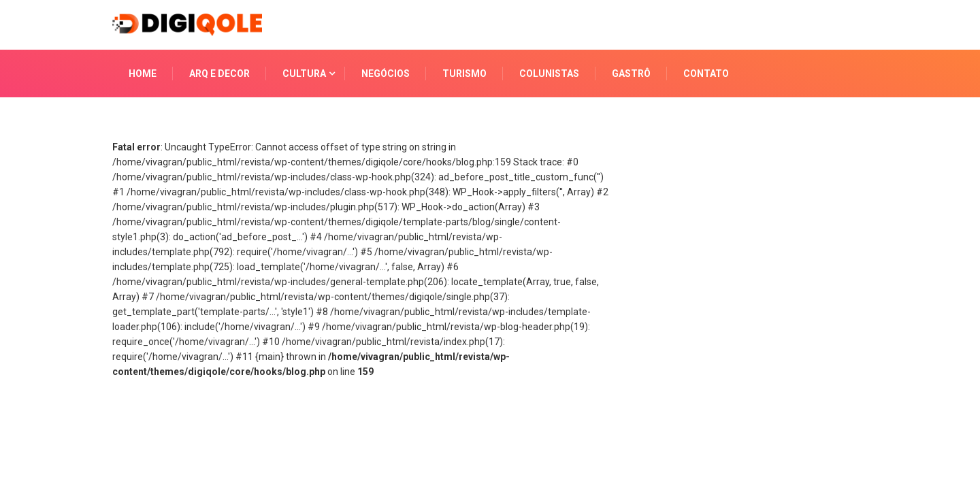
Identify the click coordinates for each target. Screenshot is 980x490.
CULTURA (304, 73)
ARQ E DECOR (219, 73)
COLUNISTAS (549, 73)
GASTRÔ (631, 73)
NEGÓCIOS (386, 73)
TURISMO (464, 73)
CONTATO (706, 73)
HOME (143, 73)
